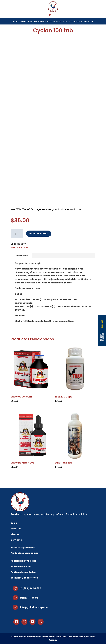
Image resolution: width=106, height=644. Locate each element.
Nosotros (16, 529)
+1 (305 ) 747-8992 (30, 588)
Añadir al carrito (39, 234)
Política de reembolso (23, 572)
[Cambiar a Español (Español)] (102, 324)
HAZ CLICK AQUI (20, 247)
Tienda (15, 534)
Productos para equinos (24, 553)
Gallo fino (76, 209)
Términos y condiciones (24, 578)
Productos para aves (23, 547)
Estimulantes (62, 209)
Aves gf (50, 209)
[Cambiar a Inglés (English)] (102, 337)
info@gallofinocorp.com (34, 607)
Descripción (21, 256)
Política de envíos (21, 567)
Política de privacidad (23, 561)
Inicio (14, 523)
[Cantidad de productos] (17, 234)
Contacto (16, 540)
